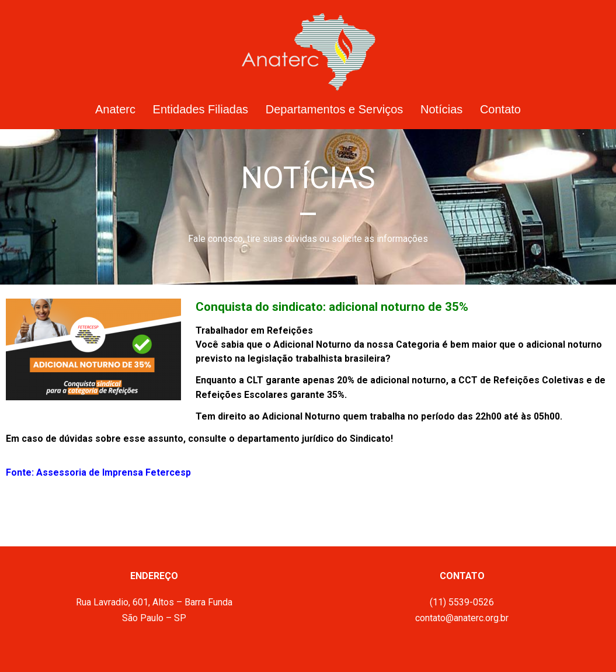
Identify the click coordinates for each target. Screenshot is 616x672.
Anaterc (115, 109)
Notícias (441, 109)
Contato (500, 109)
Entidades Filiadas (201, 109)
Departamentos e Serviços (335, 109)
